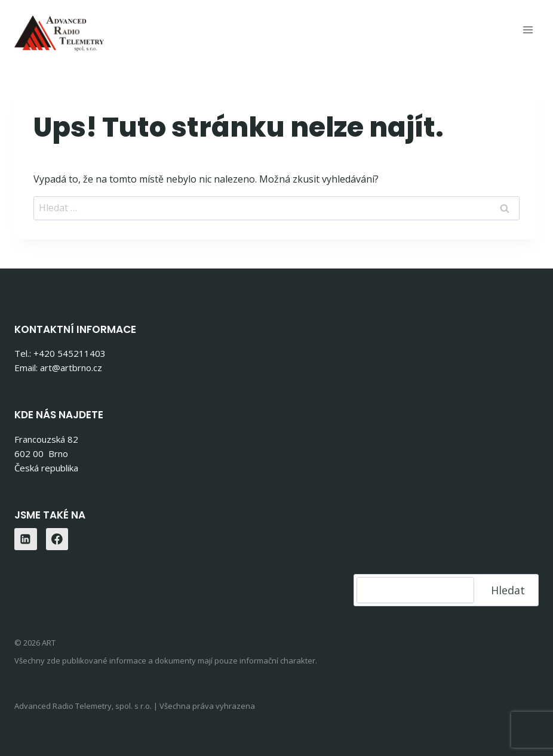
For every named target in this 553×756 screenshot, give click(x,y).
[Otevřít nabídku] (528, 30)
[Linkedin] (26, 539)
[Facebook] (57, 539)
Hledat (508, 590)
